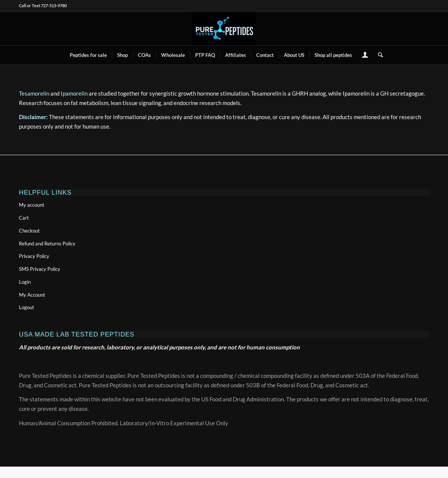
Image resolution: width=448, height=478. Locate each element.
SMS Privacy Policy (40, 269)
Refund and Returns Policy (47, 244)
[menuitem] (88, 55)
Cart (24, 218)
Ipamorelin (74, 93)
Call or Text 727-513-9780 (43, 6)
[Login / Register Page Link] (365, 56)
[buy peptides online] (224, 28)
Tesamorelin (34, 93)
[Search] (378, 55)
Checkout (29, 231)
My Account (32, 295)
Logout (27, 307)
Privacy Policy (34, 256)
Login (25, 282)
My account (32, 205)
